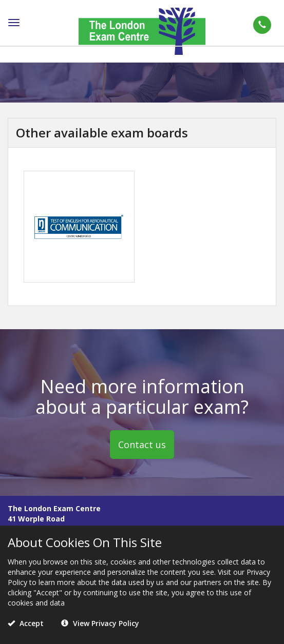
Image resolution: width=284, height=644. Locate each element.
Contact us (142, 444)
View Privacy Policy (100, 623)
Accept (26, 623)
